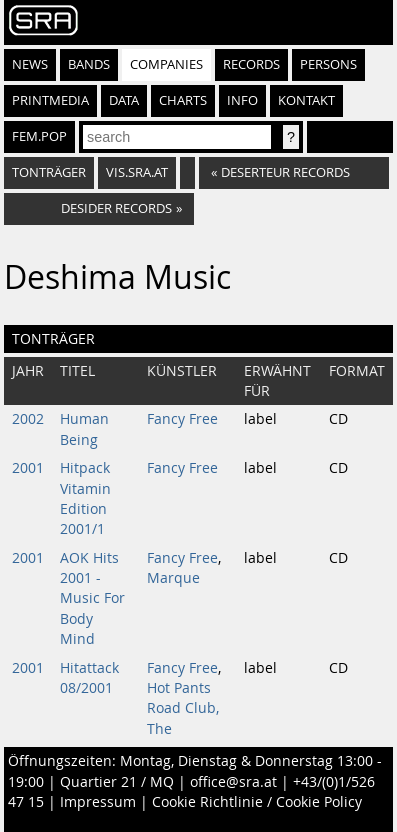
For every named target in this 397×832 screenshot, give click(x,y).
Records (251, 64)
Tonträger (49, 172)
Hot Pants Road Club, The (183, 708)
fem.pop (39, 136)
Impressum (98, 802)
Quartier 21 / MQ (117, 782)
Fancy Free (182, 419)
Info (242, 100)
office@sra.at (233, 782)
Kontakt (306, 100)
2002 (28, 419)
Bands (89, 64)
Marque (173, 578)
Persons (328, 64)
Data (124, 100)
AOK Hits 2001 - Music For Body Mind (92, 599)
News (30, 64)
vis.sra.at (137, 172)
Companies (166, 64)
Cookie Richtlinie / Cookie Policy (257, 802)
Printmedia (50, 100)
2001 (28, 468)
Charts (183, 100)
